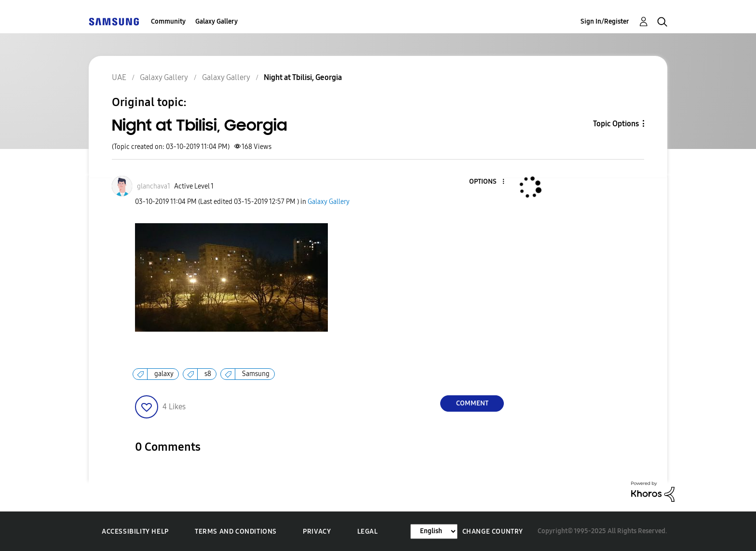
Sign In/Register (605, 21)
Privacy (317, 531)
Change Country (493, 531)
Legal (368, 531)
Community (168, 21)
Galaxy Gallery (216, 21)
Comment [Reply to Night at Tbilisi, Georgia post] (472, 403)
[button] (487, 182)
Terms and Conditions (236, 531)
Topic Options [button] (616, 124)
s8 (208, 374)
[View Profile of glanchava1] (154, 186)
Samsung (256, 374)
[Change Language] (434, 531)
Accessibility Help (135, 531)
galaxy (164, 374)
